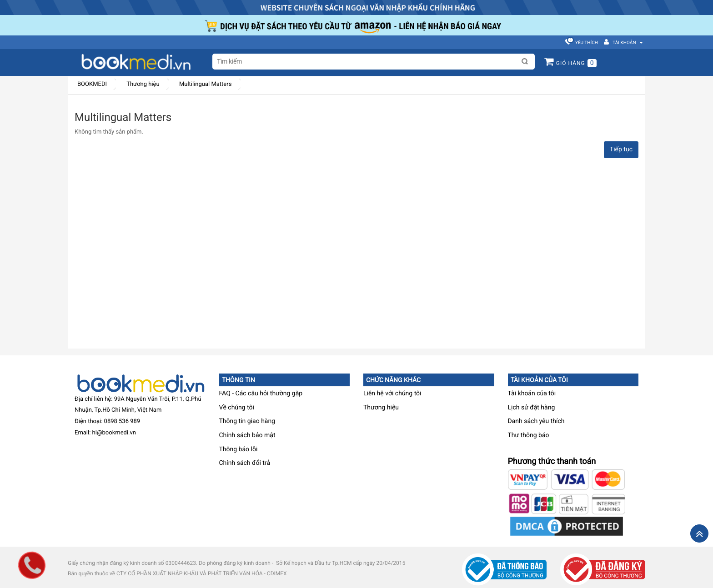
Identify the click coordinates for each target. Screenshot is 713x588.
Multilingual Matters (205, 84)
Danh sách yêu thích (536, 421)
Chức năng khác (393, 380)
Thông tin (239, 380)
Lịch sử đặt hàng (532, 408)
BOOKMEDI (92, 84)
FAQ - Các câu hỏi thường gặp (261, 394)
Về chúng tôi (237, 408)
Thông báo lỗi (239, 449)
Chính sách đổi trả (245, 463)
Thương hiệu (143, 84)
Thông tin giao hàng (247, 421)
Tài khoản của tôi (539, 380)
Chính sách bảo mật (247, 435)
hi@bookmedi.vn (114, 433)
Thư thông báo (529, 435)
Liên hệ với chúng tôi (392, 394)
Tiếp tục (621, 149)
